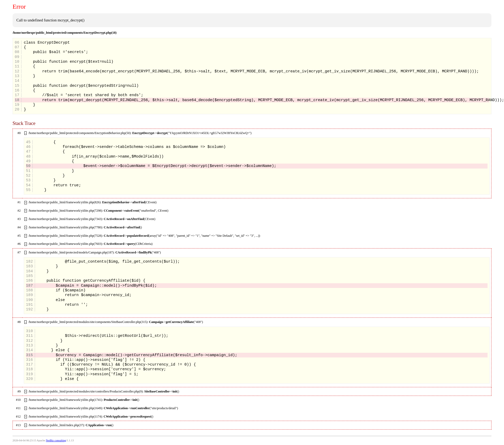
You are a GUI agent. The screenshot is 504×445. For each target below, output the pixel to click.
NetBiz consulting (56, 440)
